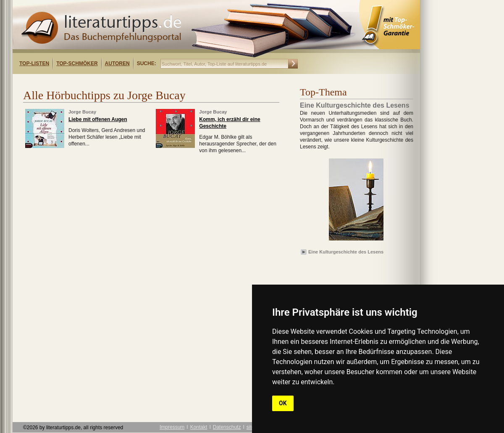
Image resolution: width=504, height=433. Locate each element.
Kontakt (199, 427)
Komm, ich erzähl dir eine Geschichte (230, 123)
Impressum (172, 427)
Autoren (117, 63)
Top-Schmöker (77, 63)
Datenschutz (227, 427)
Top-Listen (34, 63)
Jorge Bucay (82, 112)
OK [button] (283, 403)
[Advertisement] (121, 81)
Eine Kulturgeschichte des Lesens (346, 252)
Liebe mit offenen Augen (98, 119)
